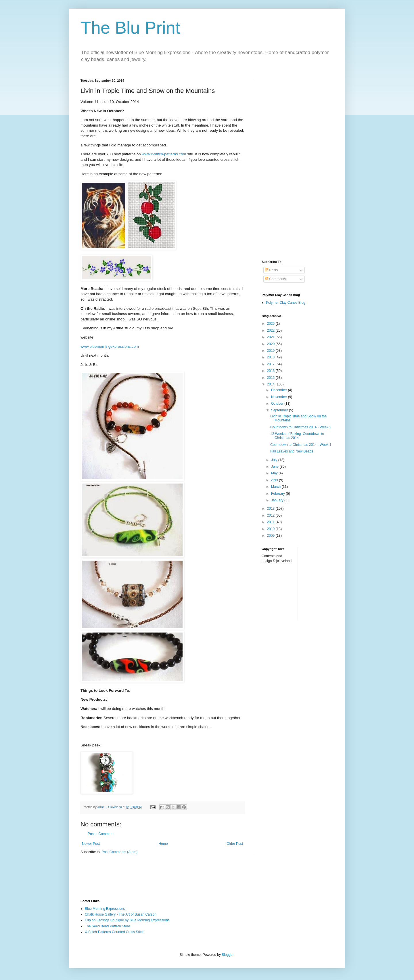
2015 (271, 378)
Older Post (235, 844)
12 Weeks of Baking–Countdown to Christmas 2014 (297, 436)
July (275, 460)
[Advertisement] (298, 165)
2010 (271, 529)
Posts (271, 270)
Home (163, 844)
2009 (271, 536)
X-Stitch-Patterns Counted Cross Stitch (115, 932)
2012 (271, 515)
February (278, 494)
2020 (271, 344)
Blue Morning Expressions (105, 909)
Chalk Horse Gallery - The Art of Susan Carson (121, 914)
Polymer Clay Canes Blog (286, 303)
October (278, 404)
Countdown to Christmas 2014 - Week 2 (301, 427)
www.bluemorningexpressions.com (110, 346)
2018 (271, 357)
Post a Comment (100, 834)
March (276, 487)
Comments (275, 279)
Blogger (228, 955)
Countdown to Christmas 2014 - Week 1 (301, 445)
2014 (271, 384)
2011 (271, 522)
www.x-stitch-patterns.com (164, 154)
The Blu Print (130, 28)
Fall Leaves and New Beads (292, 451)
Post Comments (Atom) (119, 852)
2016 (271, 371)
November (280, 397)
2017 (271, 364)
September (280, 410)
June (275, 467)
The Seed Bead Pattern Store (107, 926)
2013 (271, 509)
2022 (271, 331)
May (275, 473)
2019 (271, 351)
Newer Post (91, 844)
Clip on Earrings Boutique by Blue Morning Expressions (127, 920)
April (275, 480)
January (278, 500)
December (280, 390)
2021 (271, 337)
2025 (271, 324)
